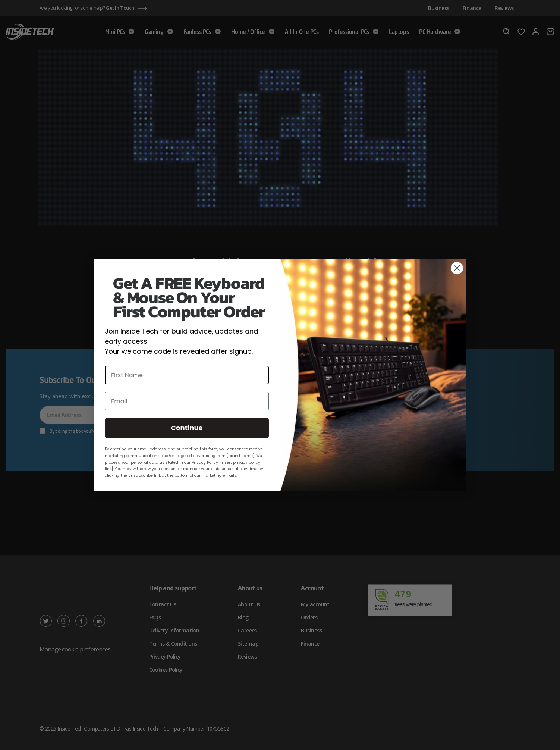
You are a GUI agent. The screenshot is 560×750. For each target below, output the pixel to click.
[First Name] (187, 375)
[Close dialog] (457, 268)
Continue (187, 428)
